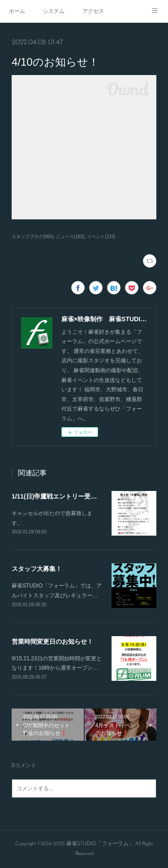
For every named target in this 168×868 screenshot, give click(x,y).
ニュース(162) (70, 237)
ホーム (17, 11)
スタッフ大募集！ (37, 569)
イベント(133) (101, 237)
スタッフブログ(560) (32, 237)
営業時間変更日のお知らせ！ (52, 642)
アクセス (93, 11)
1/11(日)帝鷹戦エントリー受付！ (58, 496)
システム (54, 11)
